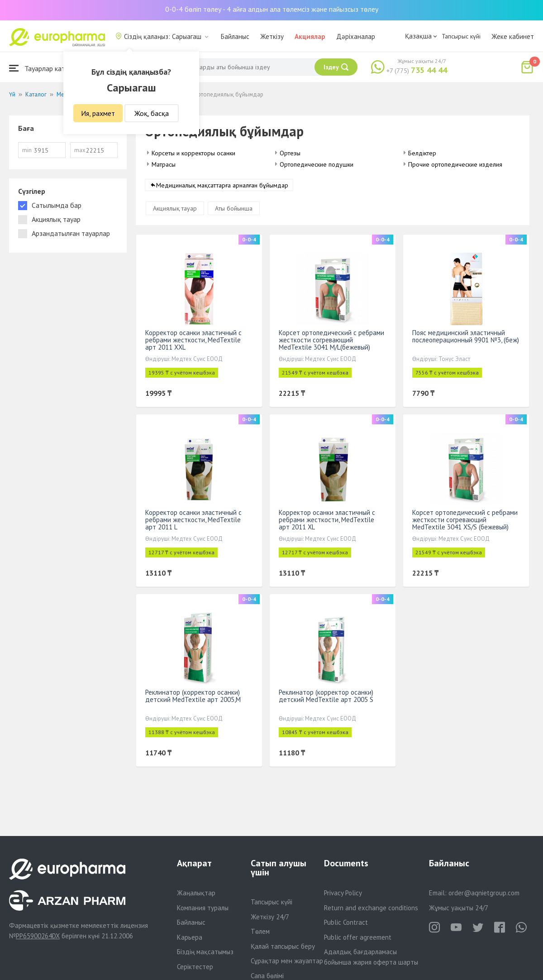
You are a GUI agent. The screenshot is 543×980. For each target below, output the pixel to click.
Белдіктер (422, 153)
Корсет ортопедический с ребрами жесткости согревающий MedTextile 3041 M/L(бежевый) (331, 340)
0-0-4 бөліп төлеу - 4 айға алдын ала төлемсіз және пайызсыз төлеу (272, 9)
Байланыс (235, 36)
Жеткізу (272, 36)
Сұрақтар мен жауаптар (287, 961)
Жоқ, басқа (152, 113)
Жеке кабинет (513, 36)
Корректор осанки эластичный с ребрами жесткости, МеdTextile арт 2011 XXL (193, 340)
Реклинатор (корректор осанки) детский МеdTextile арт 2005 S (326, 696)
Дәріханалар (356, 36)
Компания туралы (203, 908)
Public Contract (346, 922)
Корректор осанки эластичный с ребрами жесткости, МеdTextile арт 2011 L (193, 520)
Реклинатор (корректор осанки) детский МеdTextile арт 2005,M (193, 696)
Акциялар (310, 36)
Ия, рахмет (98, 113)
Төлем (260, 931)
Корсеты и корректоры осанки (193, 153)
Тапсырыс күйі (461, 36)
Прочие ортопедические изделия (455, 164)
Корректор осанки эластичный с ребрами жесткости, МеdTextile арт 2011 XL (327, 520)
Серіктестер (195, 967)
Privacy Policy (343, 893)
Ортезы (290, 153)
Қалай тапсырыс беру (283, 946)
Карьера (190, 937)
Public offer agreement (358, 937)
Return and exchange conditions (371, 908)
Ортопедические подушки (317, 164)
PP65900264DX (38, 936)
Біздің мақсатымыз (205, 952)
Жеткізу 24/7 (270, 917)
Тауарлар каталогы (46, 68)
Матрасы (164, 164)
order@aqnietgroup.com (484, 893)
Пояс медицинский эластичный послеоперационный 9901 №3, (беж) (466, 336)
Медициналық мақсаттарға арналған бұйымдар (222, 185)
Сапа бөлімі (267, 976)
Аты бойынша (234, 208)
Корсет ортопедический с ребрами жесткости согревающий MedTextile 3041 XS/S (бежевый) (465, 520)
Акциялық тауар (175, 208)
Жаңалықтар (196, 893)
